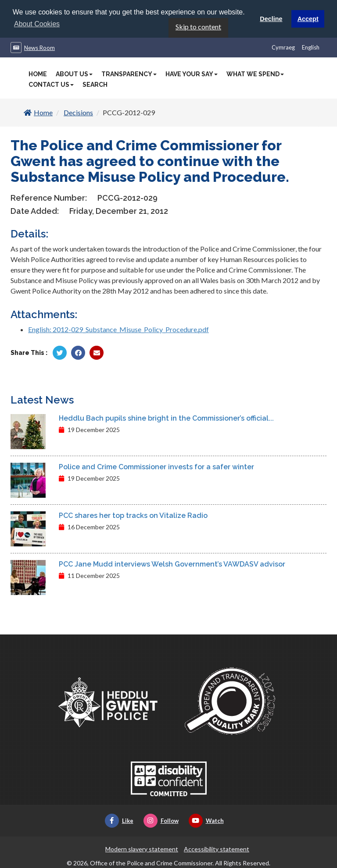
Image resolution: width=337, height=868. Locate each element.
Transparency (129, 74)
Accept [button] (308, 19)
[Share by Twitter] (60, 352)
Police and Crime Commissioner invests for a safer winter (156, 466)
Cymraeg (283, 47)
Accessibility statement (217, 849)
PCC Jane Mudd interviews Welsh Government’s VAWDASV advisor (172, 564)
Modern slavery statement (142, 849)
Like (119, 820)
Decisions (78, 112)
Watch (206, 820)
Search (95, 84)
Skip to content (198, 26)
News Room (39, 47)
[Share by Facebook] (78, 352)
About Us (74, 74)
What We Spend (255, 74)
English (311, 47)
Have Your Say (192, 74)
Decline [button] (271, 19)
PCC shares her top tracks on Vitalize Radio (133, 515)
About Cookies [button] (37, 24)
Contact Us (51, 84)
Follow (161, 820)
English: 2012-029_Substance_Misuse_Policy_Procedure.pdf (118, 329)
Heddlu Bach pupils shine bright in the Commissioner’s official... (166, 418)
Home (38, 74)
